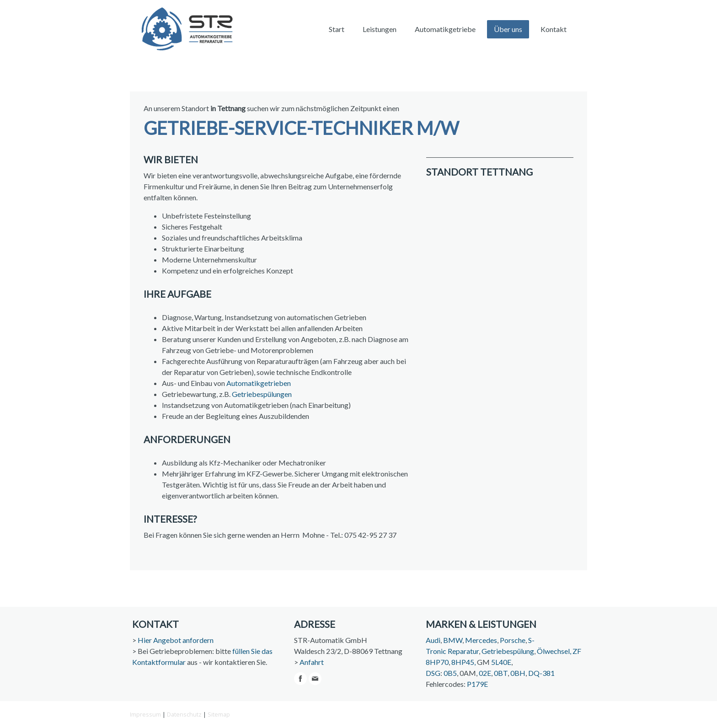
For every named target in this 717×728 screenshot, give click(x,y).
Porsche (513, 640)
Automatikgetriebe (445, 29)
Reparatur (463, 651)
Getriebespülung (508, 651)
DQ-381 (541, 673)
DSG (433, 673)
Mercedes (481, 640)
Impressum (145, 714)
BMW (453, 640)
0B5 (450, 673)
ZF (577, 651)
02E (485, 673)
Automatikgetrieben (259, 383)
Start (337, 29)
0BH (518, 673)
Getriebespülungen (262, 394)
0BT (501, 673)
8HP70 (437, 662)
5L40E (501, 662)
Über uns (508, 29)
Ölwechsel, (554, 651)
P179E (477, 684)
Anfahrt (312, 662)
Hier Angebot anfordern (176, 640)
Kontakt (554, 29)
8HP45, (463, 662)
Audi (433, 640)
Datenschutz (184, 714)
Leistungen (380, 29)
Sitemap (219, 714)
